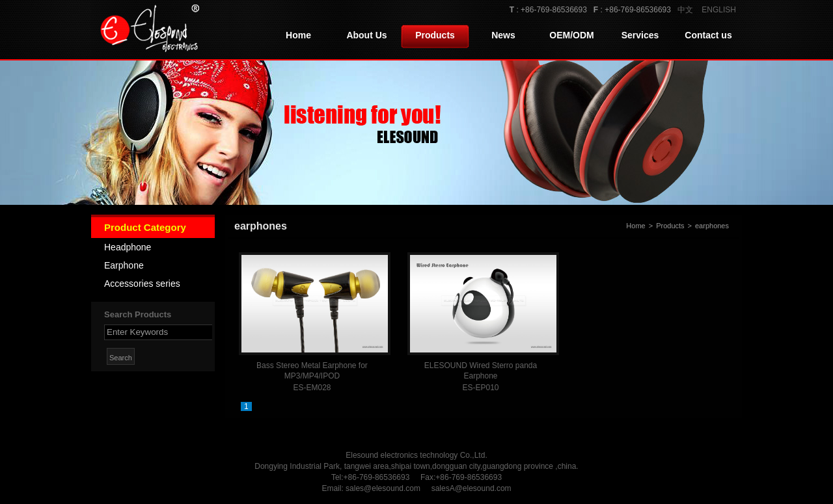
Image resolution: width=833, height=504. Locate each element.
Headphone (128, 247)
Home (298, 35)
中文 (685, 10)
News (503, 35)
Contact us (708, 35)
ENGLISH (719, 10)
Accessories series (142, 284)
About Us (366, 35)
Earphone (124, 265)
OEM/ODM (571, 35)
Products (435, 35)
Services (640, 35)
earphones (712, 226)
